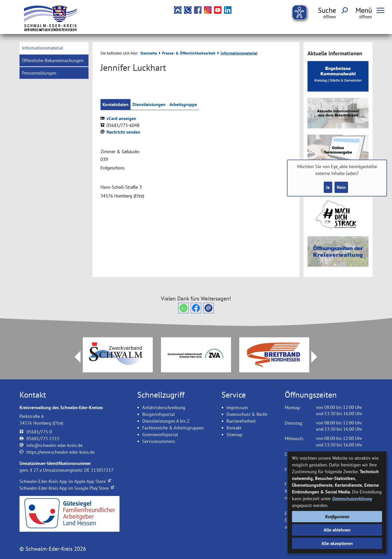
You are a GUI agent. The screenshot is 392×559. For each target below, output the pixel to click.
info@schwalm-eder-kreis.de (54, 445)
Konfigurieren (337, 517)
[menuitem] (54, 48)
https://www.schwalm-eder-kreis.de (60, 452)
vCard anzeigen (121, 118)
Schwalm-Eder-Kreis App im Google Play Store (67, 488)
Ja (328, 187)
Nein (341, 187)
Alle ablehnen (337, 530)
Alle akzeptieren (337, 543)
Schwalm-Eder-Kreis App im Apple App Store (65, 481)
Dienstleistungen (149, 104)
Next (317, 357)
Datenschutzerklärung (352, 499)
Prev (74, 357)
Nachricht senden (123, 132)
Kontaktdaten (115, 104)
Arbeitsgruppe (183, 104)
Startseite (149, 53)
